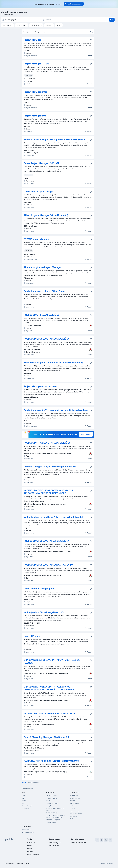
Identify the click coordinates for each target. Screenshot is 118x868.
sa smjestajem (74, 796)
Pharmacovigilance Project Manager (43, 267)
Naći (112, 20)
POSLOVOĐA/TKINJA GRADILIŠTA (41, 315)
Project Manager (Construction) (40, 386)
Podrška (30, 852)
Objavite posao (54, 846)
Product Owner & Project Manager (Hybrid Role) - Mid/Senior (55, 140)
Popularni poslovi (26, 830)
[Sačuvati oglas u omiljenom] (91, 40)
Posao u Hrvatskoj (33, 854)
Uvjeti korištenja (10, 863)
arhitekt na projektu (52, 796)
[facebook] (97, 840)
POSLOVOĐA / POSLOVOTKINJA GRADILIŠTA (47, 443)
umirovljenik (73, 816)
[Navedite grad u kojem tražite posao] (62, 20)
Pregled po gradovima (28, 832)
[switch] (91, 32)
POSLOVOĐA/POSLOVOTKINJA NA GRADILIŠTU (48, 565)
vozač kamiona (74, 811)
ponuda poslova (75, 803)
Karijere (30, 849)
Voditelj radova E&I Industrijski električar (45, 612)
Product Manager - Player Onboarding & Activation (50, 467)
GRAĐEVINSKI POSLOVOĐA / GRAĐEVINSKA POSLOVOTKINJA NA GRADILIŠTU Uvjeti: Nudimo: (49, 688)
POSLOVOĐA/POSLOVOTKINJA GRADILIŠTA (46, 339)
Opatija (24, 803)
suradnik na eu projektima (53, 820)
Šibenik (24, 801)
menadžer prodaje (51, 822)
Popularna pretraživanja (79, 843)
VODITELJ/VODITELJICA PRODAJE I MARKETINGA (49, 713)
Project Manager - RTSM (36, 64)
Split (23, 798)
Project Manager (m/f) (35, 116)
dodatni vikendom (75, 798)
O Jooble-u (31, 843)
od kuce (72, 808)
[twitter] (106, 840)
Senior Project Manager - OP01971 (41, 163)
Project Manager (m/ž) (35, 92)
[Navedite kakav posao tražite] (21, 20)
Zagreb (24, 796)
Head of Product (32, 636)
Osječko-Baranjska (27, 806)
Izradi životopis (86, 434)
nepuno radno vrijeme (76, 813)
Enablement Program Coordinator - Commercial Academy (53, 363)
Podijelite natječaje (55, 843)
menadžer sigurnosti (52, 803)
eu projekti (49, 806)
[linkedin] (110, 840)
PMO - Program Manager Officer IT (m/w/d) (46, 215)
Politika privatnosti (23, 863)
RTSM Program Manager (36, 239)
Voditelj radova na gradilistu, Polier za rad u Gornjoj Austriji (54, 517)
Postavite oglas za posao (74, 4)
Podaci (30, 846)
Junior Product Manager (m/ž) (39, 589)
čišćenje (72, 801)
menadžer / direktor (51, 798)
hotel (72, 819)
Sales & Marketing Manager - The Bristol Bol (46, 737)
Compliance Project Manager (39, 192)
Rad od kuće (25, 808)
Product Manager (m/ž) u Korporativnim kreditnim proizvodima (56, 410)
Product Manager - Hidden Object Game (44, 291)
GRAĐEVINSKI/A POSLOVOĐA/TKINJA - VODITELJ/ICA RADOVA (52, 661)
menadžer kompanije (52, 813)
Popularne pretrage (29, 788)
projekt (48, 801)
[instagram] (102, 840)
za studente (74, 806)
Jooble (111, 864)
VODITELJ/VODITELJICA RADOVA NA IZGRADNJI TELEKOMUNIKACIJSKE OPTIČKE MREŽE (49, 492)
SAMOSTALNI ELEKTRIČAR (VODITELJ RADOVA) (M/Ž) (51, 761)
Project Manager (32, 40)
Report (88, 56)
